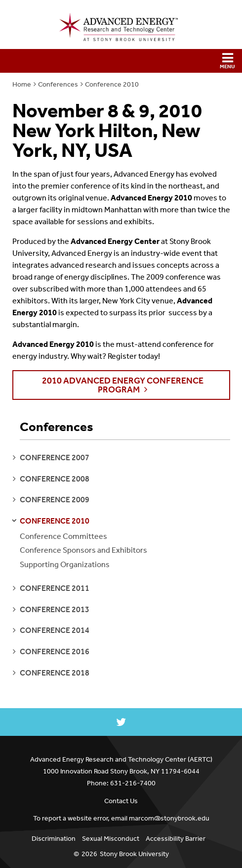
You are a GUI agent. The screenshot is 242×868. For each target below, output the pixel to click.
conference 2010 (55, 521)
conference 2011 (55, 588)
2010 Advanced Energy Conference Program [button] (123, 385)
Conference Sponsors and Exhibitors (83, 550)
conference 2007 (55, 458)
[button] (121, 61)
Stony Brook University (134, 854)
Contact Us (121, 801)
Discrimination (54, 839)
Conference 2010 (112, 84)
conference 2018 (55, 673)
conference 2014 (55, 630)
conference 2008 (55, 479)
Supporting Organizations (65, 564)
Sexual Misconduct (111, 839)
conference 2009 (55, 500)
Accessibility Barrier (176, 839)
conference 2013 (55, 609)
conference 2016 (55, 651)
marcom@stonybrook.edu (169, 818)
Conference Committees (63, 536)
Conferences (58, 84)
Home (22, 84)
